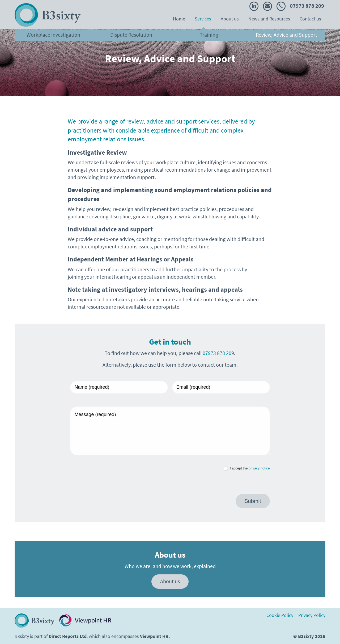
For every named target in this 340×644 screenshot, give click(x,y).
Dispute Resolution (131, 35)
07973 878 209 (218, 353)
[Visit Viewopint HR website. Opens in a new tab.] (85, 620)
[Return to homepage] (35, 620)
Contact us (310, 19)
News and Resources (269, 19)
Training (209, 35)
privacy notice (259, 468)
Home (179, 19)
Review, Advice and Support (286, 35)
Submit (253, 501)
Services (203, 19)
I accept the (247, 469)
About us (230, 19)
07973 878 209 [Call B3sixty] (300, 6)
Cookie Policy (280, 616)
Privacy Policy (312, 616)
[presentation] (110, 478)
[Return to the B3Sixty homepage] (48, 15)
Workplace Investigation (53, 35)
